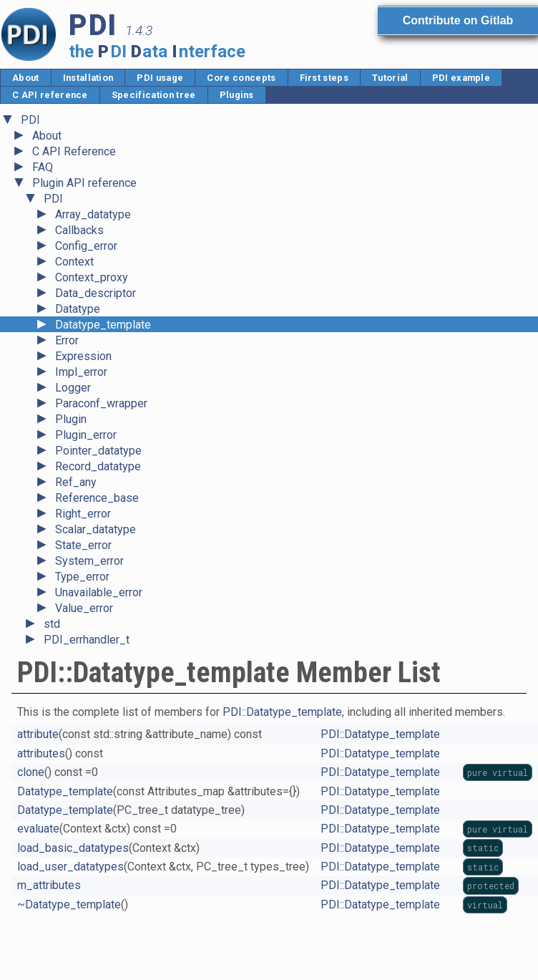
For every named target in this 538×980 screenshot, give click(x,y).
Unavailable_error (99, 592)
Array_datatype (93, 214)
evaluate (38, 829)
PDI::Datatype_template (282, 712)
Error (67, 340)
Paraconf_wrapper (101, 403)
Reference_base (97, 498)
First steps (324, 78)
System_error (89, 561)
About (26, 78)
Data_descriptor (96, 293)
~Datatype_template (69, 904)
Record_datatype (98, 466)
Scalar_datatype (96, 529)
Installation (88, 78)
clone (31, 772)
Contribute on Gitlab (458, 20)
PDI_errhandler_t (87, 640)
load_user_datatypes (70, 867)
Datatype (78, 309)
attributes (41, 753)
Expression (83, 356)
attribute (38, 734)
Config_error (86, 246)
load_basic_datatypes (73, 848)
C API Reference (74, 151)
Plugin (71, 419)
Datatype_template (103, 325)
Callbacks (79, 230)
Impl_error (81, 372)
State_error (83, 545)
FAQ (43, 167)
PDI (30, 120)
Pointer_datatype (98, 451)
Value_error (84, 608)
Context (74, 262)
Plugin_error (86, 435)
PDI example (461, 78)
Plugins (237, 95)
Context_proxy (92, 277)
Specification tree (154, 95)
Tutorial (390, 78)
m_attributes (49, 885)
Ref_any (76, 482)
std (52, 624)
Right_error (83, 514)
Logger (73, 388)
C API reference (50, 95)
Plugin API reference (84, 183)
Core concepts (241, 78)
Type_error (82, 577)
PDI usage (160, 78)
